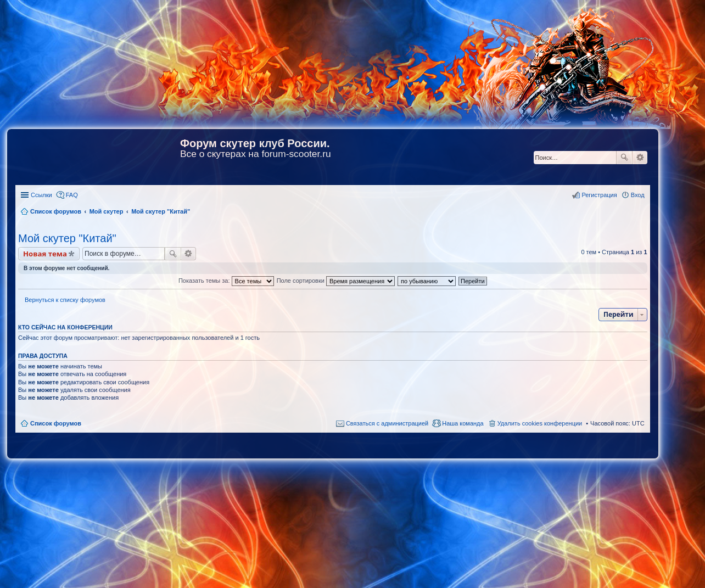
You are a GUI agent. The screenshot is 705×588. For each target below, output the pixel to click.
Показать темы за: (226, 281)
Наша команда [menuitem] (463, 423)
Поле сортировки (336, 281)
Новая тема (45, 254)
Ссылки (41, 195)
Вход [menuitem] (638, 195)
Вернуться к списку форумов (65, 300)
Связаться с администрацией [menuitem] (387, 423)
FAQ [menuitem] (72, 195)
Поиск (624, 158)
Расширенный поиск (640, 158)
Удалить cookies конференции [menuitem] (540, 423)
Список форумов (56, 423)
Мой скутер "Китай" (67, 238)
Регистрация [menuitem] (599, 195)
